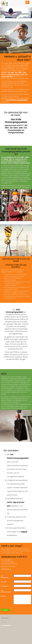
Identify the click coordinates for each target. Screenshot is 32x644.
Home (3, 621)
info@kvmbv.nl (6, 569)
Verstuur (5, 610)
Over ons (4, 623)
